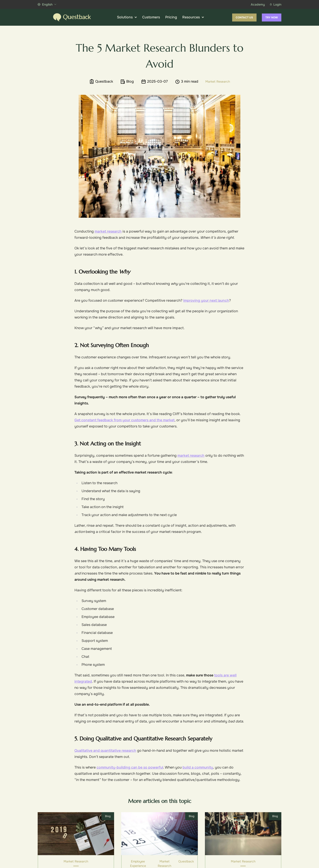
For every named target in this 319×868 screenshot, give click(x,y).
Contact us (244, 17)
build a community (198, 767)
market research (108, 231)
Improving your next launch (206, 300)
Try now (272, 17)
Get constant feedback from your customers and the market (124, 420)
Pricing (171, 17)
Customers (151, 17)
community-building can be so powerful (130, 767)
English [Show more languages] (47, 4)
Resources (193, 17)
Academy (258, 4)
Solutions (127, 17)
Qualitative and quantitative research (105, 751)
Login (276, 4)
